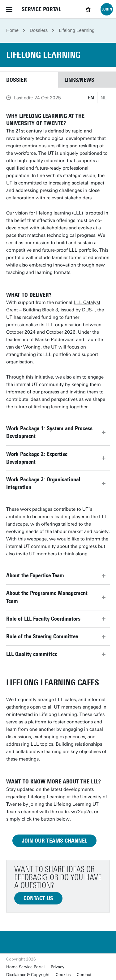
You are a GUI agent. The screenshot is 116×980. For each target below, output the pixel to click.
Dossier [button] (17, 80)
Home (12, 30)
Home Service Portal (25, 967)
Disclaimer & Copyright (28, 975)
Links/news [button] (79, 80)
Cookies (63, 975)
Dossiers (39, 30)
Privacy (58, 967)
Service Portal (41, 9)
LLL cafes (65, 700)
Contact (84, 975)
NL (104, 98)
